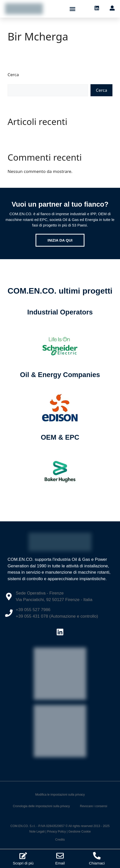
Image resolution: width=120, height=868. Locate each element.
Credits (60, 840)
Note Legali (37, 832)
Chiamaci (97, 863)
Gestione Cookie (80, 832)
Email (60, 863)
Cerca (13, 75)
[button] (73, 9)
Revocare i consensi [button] (94, 806)
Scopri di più (23, 863)
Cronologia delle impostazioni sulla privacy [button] (41, 806)
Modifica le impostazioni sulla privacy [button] (60, 795)
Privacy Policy (57, 832)
